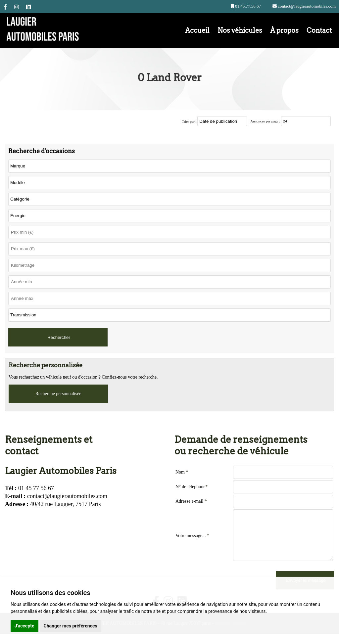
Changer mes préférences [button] (71, 626)
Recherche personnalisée (58, 394)
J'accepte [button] (24, 626)
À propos (284, 30)
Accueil (197, 30)
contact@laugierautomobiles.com (306, 6)
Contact (319, 30)
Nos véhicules (240, 30)
